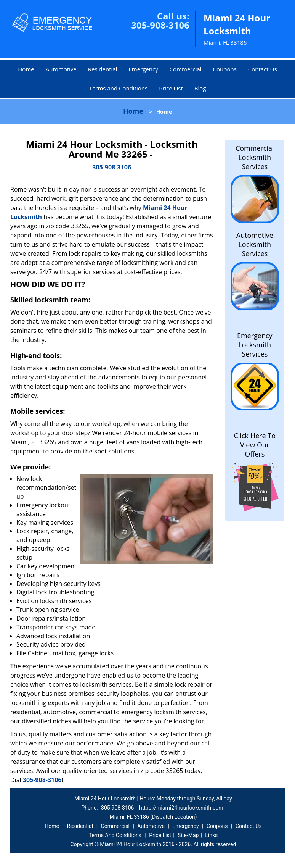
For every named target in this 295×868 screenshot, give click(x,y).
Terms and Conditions (119, 88)
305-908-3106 (160, 25)
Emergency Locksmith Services (255, 345)
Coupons (225, 69)
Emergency (143, 69)
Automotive (61, 69)
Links (211, 835)
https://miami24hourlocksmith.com (181, 808)
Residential (103, 69)
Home (26, 69)
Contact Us (263, 69)
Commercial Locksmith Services (255, 157)
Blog (200, 88)
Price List (171, 88)
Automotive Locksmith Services (255, 244)
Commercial (186, 69)
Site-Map (188, 835)
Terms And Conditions (115, 835)
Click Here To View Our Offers (255, 445)
